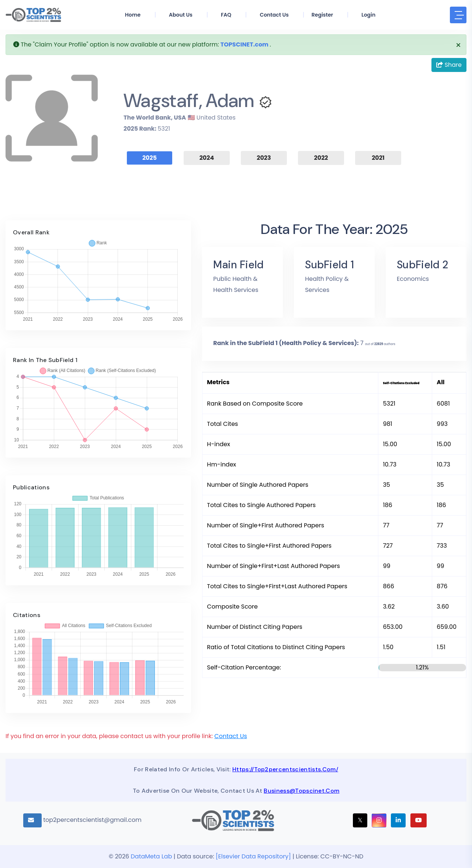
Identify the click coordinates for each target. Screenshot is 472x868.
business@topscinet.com (301, 791)
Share (449, 65)
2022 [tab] (321, 158)
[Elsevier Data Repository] (254, 856)
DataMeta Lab (152, 856)
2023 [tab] (264, 158)
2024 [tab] (207, 158)
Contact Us (230, 736)
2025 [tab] (150, 158)
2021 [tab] (378, 158)
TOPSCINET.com (244, 44)
